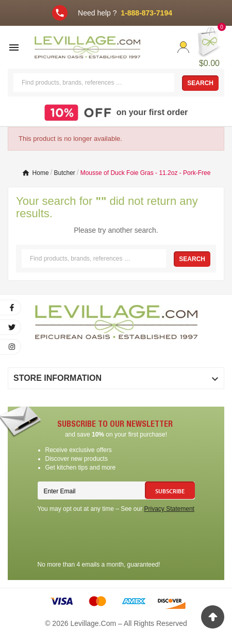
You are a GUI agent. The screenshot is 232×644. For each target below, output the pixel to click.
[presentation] (116, 538)
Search (200, 83)
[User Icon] (183, 47)
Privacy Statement (169, 509)
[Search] (94, 83)
